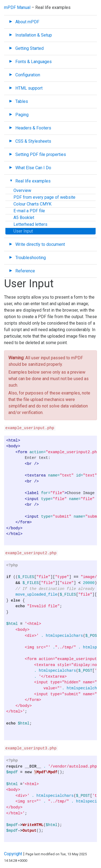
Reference (25, 271)
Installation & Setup (34, 35)
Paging (22, 115)
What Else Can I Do (33, 168)
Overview (22, 190)
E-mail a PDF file (29, 211)
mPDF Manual (17, 7)
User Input (23, 231)
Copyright (13, 854)
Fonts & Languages (34, 62)
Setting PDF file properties (41, 154)
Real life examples (33, 181)
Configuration (28, 75)
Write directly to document (40, 244)
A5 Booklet (24, 218)
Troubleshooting (31, 258)
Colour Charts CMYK (32, 204)
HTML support (29, 88)
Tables (22, 101)
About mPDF (27, 22)
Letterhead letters (30, 224)
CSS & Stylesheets (33, 141)
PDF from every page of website (44, 197)
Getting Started (29, 48)
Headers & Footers (33, 128)
